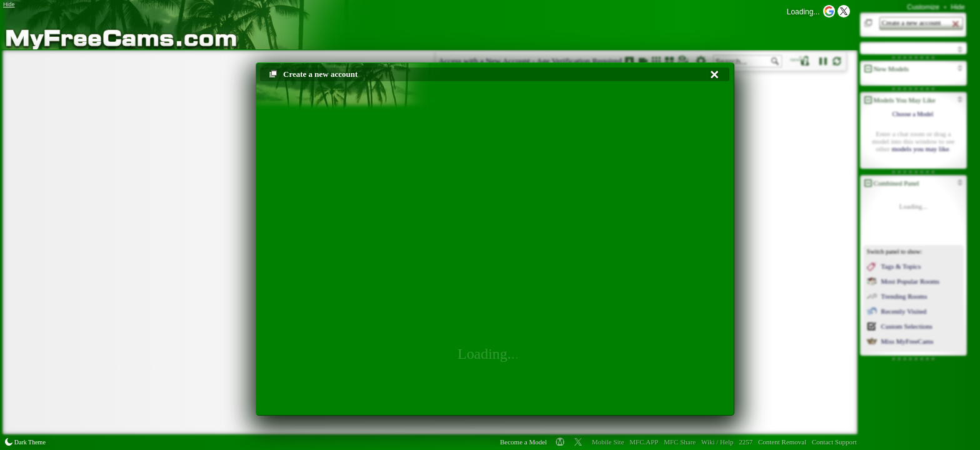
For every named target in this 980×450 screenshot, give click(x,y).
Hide (958, 7)
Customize (923, 7)
